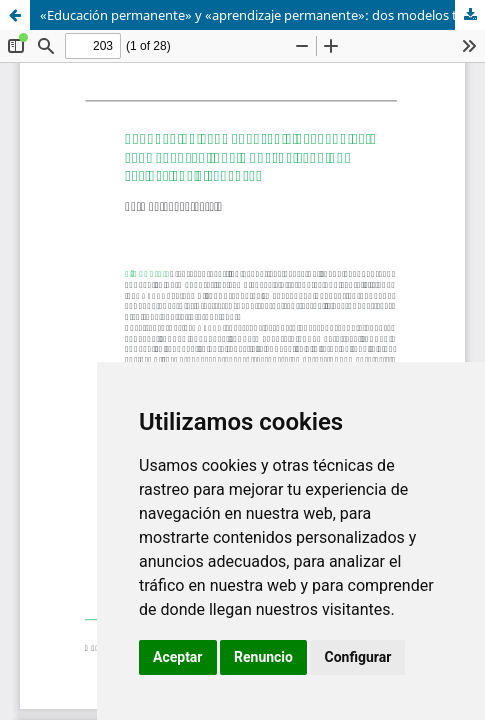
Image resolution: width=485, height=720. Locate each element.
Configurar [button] (357, 657)
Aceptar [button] (178, 657)
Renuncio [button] (263, 657)
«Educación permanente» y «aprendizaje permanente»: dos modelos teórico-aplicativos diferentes (262, 15)
